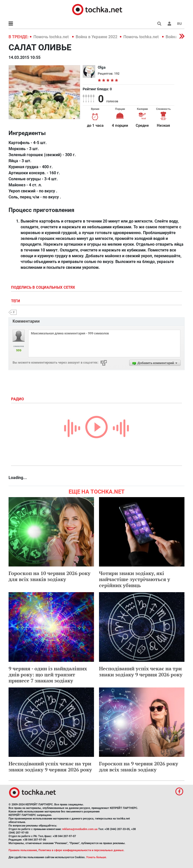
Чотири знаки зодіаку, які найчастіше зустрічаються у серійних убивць (135, 579)
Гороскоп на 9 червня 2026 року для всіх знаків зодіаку (139, 767)
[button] (169, 24)
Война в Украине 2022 (96, 37)
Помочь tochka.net (52, 37)
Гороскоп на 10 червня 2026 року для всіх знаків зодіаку (50, 576)
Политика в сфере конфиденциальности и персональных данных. (81, 850)
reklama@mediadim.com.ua (80, 829)
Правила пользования (23, 850)
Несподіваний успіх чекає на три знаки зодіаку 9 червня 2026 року (141, 671)
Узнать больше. (96, 857)
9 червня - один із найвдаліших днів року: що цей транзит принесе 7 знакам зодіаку (48, 675)
